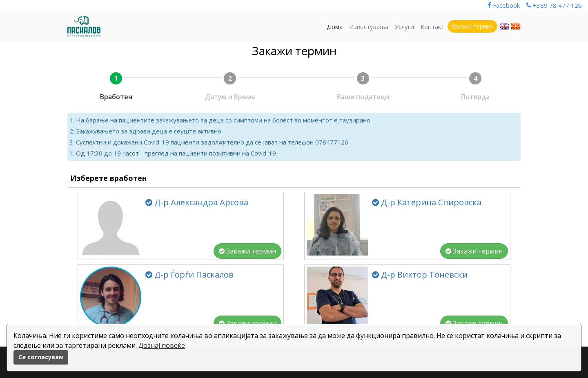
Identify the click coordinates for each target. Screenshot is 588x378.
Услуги (404, 27)
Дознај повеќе (162, 345)
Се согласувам (41, 357)
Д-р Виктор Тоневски (420, 275)
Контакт (432, 27)
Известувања (369, 27)
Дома (335, 27)
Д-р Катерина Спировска (427, 202)
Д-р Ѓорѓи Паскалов (189, 275)
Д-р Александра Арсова (197, 202)
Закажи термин (247, 251)
